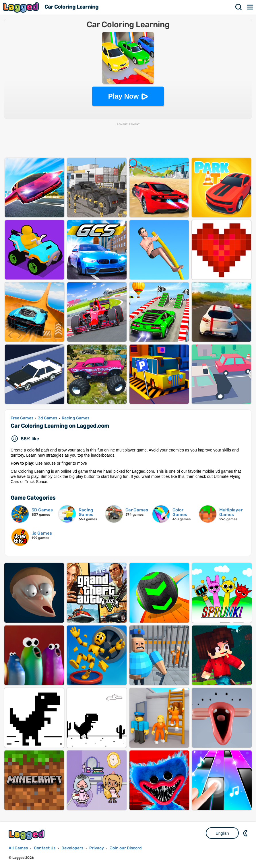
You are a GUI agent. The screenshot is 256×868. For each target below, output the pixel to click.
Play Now (124, 96)
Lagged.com (27, 835)
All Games (18, 848)
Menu (250, 7)
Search (239, 7)
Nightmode (246, 833)
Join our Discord (126, 848)
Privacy (97, 848)
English (222, 833)
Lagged (22, 7)
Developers (72, 848)
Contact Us (45, 848)
